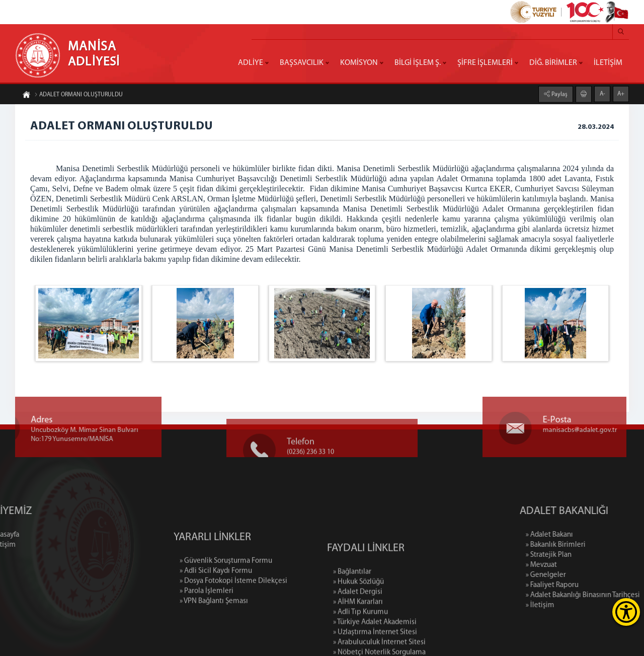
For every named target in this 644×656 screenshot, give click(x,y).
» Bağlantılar (352, 605)
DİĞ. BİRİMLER (553, 63)
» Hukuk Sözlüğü (358, 615)
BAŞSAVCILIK (302, 63)
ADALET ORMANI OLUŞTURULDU (78, 96)
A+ (621, 93)
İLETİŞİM (608, 63)
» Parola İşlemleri (207, 615)
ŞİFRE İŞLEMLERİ (485, 63)
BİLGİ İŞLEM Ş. (418, 63)
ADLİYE (251, 63)
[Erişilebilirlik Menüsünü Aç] (626, 612)
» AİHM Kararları (358, 636)
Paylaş (559, 94)
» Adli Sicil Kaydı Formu (216, 595)
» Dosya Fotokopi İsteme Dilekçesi (233, 605)
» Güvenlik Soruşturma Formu (226, 585)
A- (602, 93)
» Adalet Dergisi (358, 626)
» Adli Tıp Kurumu (360, 646)
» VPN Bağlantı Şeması (214, 625)
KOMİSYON (359, 63)
